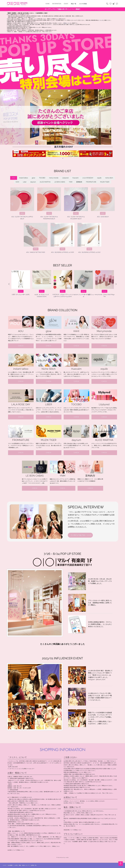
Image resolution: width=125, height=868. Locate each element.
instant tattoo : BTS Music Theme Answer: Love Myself (104, 284)
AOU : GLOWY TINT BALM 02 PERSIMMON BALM (49, 203)
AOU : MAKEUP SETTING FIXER (36, 238)
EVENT (66, 4)
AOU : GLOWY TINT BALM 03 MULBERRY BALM (76, 203)
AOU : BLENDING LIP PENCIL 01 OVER (62, 238)
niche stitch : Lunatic (84, 283)
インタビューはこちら (78, 535)
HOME (48, 4)
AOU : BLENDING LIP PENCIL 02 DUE (89, 238)
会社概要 (10, 865)
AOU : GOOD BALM (103, 202)
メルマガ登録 (83, 4)
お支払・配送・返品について (22, 865)
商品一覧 (74, 4)
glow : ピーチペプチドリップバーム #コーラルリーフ (63, 284)
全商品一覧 (34, 865)
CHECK (21, 346)
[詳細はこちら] (67, 23)
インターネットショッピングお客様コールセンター (21, 769)
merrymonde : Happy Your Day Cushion (42, 284)
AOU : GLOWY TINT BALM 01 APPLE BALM (22, 203)
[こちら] (100, 20)
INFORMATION (57, 4)
